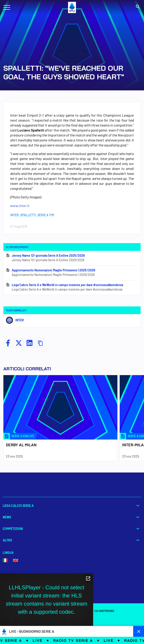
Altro (72, 540)
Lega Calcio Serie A (72, 506)
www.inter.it (20, 206)
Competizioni (72, 529)
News (72, 517)
